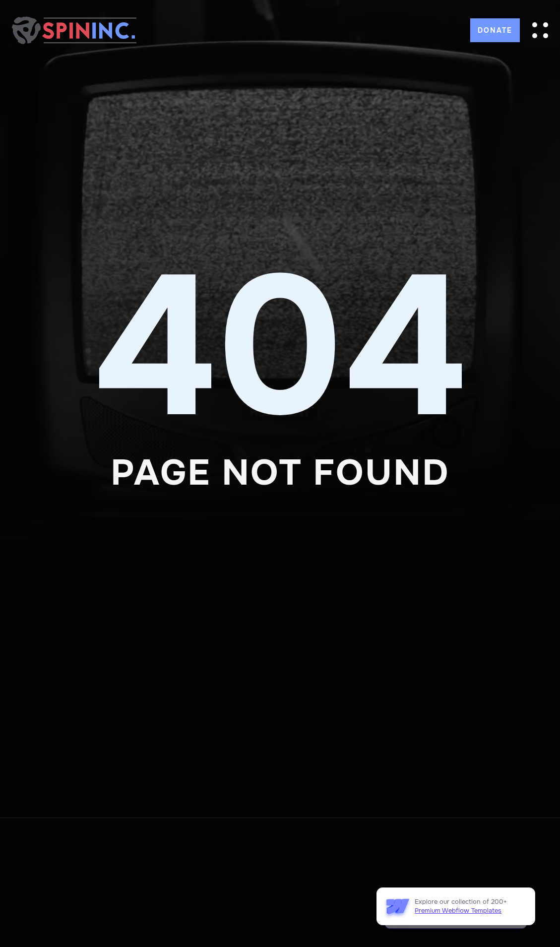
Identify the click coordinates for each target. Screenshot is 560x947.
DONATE (495, 30)
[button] (540, 30)
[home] (74, 30)
